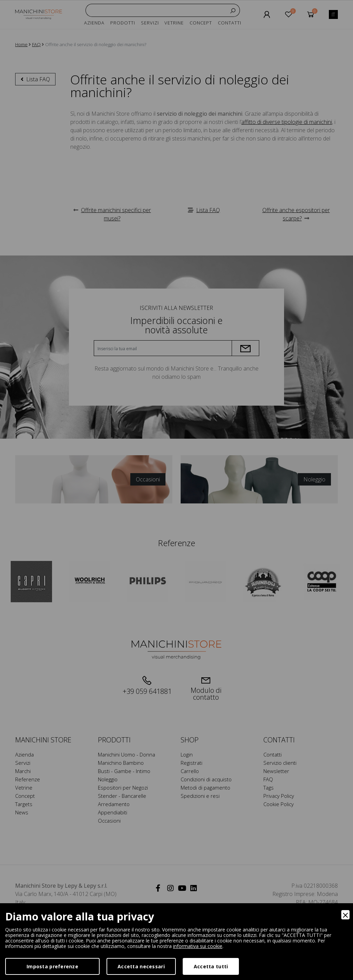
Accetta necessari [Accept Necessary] (141, 966)
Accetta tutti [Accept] (211, 966)
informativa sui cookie (198, 946)
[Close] (345, 915)
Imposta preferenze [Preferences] (52, 966)
